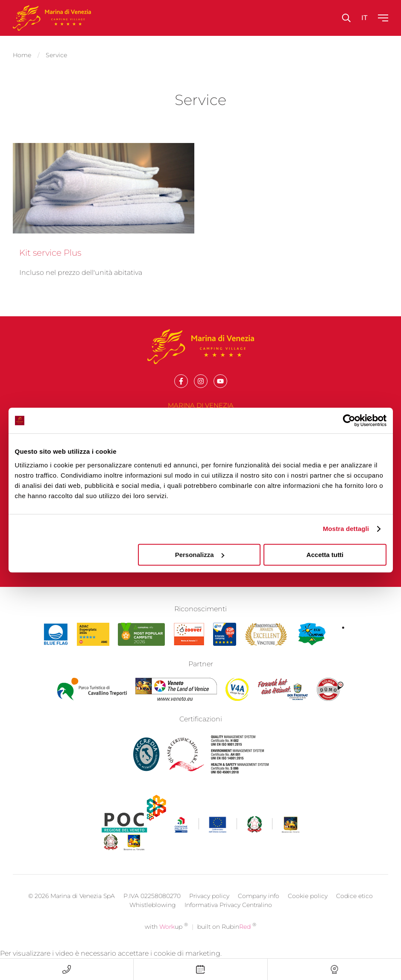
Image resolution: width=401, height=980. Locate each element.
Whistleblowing (153, 915)
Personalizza (200, 555)
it (364, 18)
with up (166, 936)
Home (22, 54)
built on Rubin (227, 936)
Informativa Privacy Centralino (228, 915)
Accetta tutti (325, 555)
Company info (259, 906)
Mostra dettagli (346, 529)
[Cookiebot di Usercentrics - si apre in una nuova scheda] (349, 420)
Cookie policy (308, 906)
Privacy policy (209, 906)
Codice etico (354, 906)
